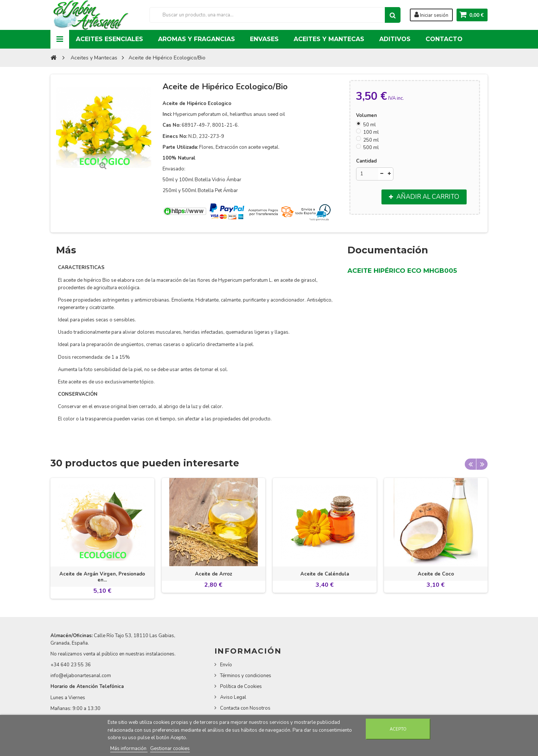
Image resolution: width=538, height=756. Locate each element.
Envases (264, 39)
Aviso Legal (233, 697)
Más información (129, 749)
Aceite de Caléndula (325, 574)
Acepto (398, 729)
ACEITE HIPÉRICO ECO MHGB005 (402, 271)
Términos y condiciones (246, 676)
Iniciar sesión (431, 15)
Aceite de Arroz (214, 574)
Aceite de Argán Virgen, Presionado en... (102, 577)
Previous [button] (470, 464)
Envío (226, 665)
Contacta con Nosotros (245, 708)
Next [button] (482, 464)
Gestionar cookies (170, 749)
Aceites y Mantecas (329, 39)
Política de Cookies (241, 686)
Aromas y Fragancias (197, 39)
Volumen (367, 115)
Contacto (444, 39)
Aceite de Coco (436, 574)
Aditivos (395, 39)
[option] (102, 538)
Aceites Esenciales (109, 39)
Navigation (60, 39)
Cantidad (366, 161)
